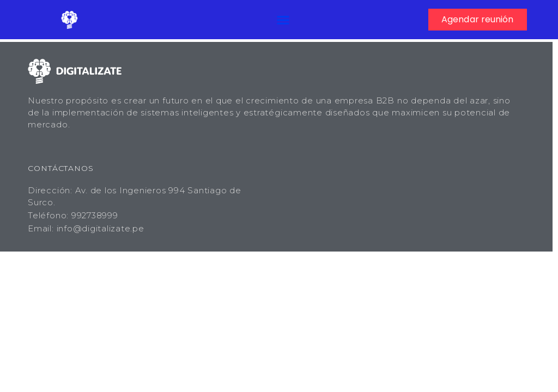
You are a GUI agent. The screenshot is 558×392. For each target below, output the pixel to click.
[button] (283, 20)
